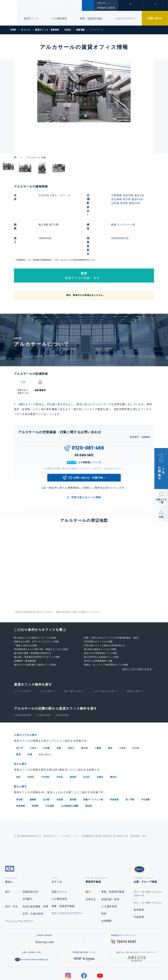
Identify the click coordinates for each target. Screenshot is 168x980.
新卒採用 (139, 879)
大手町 (122, 716)
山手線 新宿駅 (62, 684)
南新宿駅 (128, 195)
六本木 (33, 716)
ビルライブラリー (125, 19)
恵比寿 (84, 716)
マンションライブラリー (19, 890)
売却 (104, 882)
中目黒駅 (146, 767)
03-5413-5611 (84, 424)
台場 (30, 723)
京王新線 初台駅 (43, 684)
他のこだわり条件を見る (137, 638)
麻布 (110, 716)
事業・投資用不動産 (91, 19)
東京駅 (20, 767)
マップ (97, 431)
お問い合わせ (155, 18)
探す (8, 861)
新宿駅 (124, 203)
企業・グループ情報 (80, 5)
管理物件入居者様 (106, 8)
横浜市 (113, 745)
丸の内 (136, 716)
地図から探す (134, 660)
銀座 (18, 723)
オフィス (38, 5)
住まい (24, 5)
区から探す (47, 660)
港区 (18, 745)
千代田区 (45, 745)
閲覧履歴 (130, 8)
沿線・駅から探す (73, 660)
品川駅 (46, 767)
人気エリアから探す (28, 704)
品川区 (87, 745)
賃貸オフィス (59, 861)
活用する (91, 868)
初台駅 (127, 199)
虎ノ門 (20, 716)
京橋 (59, 716)
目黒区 (100, 745)
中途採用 (139, 886)
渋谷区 (42, 195)
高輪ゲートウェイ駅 (93, 767)
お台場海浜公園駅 (70, 773)
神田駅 (35, 773)
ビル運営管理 (59, 19)
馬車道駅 (21, 773)
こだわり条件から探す (104, 660)
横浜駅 (89, 773)
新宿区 (73, 745)
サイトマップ (122, 966)
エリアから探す (22, 660)
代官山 (71, 716)
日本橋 (46, 716)
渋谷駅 (60, 767)
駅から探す (22, 754)
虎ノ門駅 (130, 767)
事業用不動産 (57, 5)
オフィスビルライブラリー (67, 882)
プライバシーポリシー (79, 966)
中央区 (60, 745)
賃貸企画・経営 (110, 868)
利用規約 (103, 966)
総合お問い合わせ (49, 966)
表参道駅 (114, 767)
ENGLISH (101, 3)
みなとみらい (45, 723)
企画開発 (106, 890)
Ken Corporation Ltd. (9, 13)
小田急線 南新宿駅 (23, 684)
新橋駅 (33, 767)
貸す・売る (12, 875)
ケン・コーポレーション (148, 871)
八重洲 (98, 716)
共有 (161, 517)
